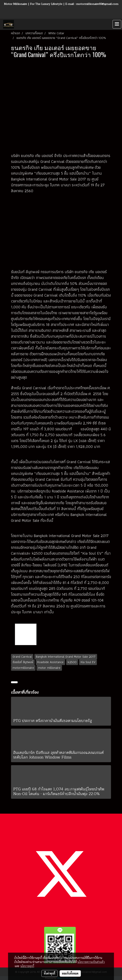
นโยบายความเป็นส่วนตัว (91, 962)
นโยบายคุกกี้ (27, 966)
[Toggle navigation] (117, 24)
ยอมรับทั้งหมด (70, 973)
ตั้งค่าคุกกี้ (50, 973)
